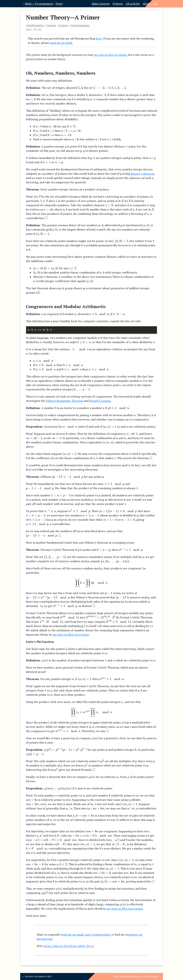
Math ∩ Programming (39, 4)
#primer (51, 25)
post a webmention (97, 935)
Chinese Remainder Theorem (65, 401)
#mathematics (35, 25)
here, (99, 38)
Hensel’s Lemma (100, 401)
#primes (63, 25)
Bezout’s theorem (143, 174)
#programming (80, 25)
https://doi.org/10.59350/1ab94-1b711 (69, 946)
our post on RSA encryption (110, 55)
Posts (59, 4)
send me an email (61, 43)
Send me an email (72, 935)
